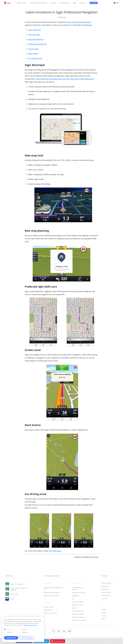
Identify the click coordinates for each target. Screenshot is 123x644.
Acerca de (83, 3)
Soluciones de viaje (77, 611)
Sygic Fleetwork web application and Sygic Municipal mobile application (65, 79)
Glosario (104, 616)
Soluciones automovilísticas (52, 593)
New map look (34, 35)
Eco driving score (35, 58)
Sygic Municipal (35, 30)
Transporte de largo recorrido (78, 589)
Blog (75, 3)
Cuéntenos (105, 598)
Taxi (73, 599)
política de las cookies (30, 625)
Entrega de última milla (78, 593)
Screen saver (33, 49)
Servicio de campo (77, 602)
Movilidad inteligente (78, 614)
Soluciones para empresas (38, 3)
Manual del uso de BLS (50, 613)
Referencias (105, 586)
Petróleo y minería (77, 605)
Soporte (54, 3)
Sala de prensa (106, 595)
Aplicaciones (21, 3)
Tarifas (103, 610)
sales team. (57, 551)
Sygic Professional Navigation (79, 22)
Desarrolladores (65, 3)
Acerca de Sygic (106, 583)
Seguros (74, 608)
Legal (103, 619)
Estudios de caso (49, 607)
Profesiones (105, 589)
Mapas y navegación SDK (51, 596)
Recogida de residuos (78, 617)
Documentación (48, 610)
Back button (33, 54)
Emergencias (76, 596)
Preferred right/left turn (38, 44)
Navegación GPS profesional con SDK (53, 589)
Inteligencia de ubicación (79, 620)
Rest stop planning (36, 39)
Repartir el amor (106, 592)
